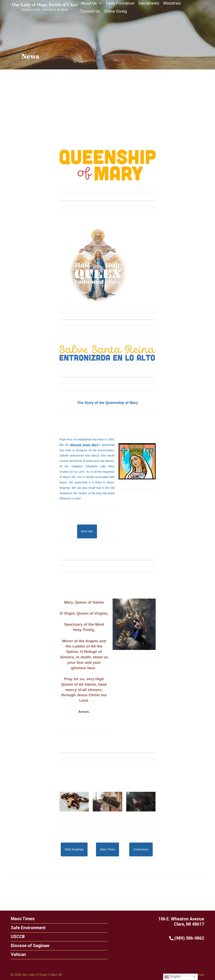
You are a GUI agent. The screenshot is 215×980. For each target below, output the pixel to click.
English (172, 977)
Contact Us (90, 11)
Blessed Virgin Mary (84, 445)
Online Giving (116, 11)
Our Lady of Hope (35, 975)
